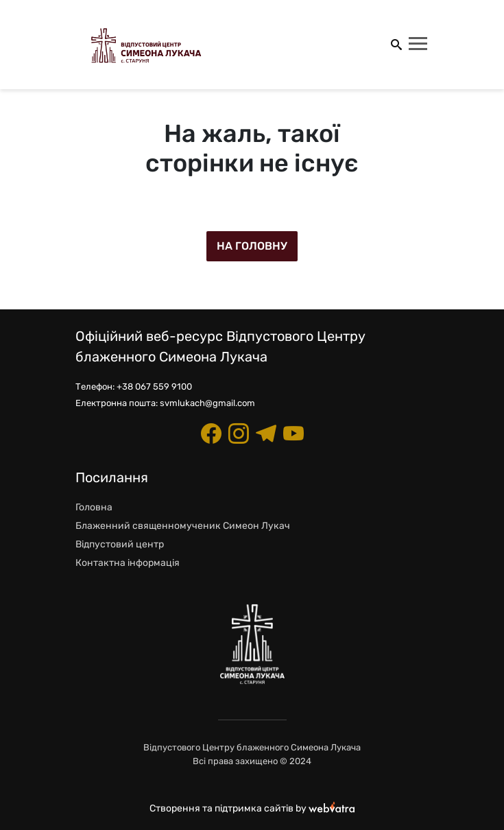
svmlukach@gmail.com (207, 403)
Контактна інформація (128, 563)
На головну (252, 246)
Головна (94, 507)
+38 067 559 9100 (154, 387)
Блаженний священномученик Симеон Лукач (183, 526)
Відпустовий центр (120, 544)
